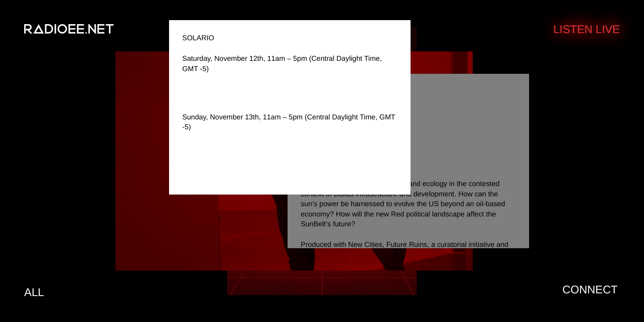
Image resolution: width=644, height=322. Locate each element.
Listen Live (587, 30)
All (34, 292)
